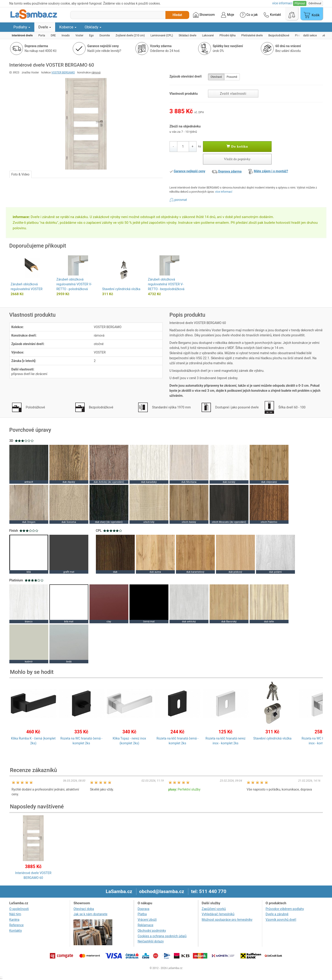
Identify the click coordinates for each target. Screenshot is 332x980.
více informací (224, 192)
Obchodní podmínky (152, 931)
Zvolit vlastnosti (233, 94)
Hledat (177, 15)
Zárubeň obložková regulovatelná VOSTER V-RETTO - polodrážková (74, 284)
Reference (17, 925)
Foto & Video (20, 174)
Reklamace (145, 925)
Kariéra (14, 920)
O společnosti (19, 909)
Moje (227, 15)
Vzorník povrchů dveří (281, 920)
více (282, 3)
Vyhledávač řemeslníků (218, 914)
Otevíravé (216, 77)
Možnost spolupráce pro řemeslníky (227, 920)
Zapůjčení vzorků (214, 909)
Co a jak (249, 15)
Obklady (93, 27)
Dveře (45, 27)
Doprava (143, 909)
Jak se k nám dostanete (90, 914)
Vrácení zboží (147, 920)
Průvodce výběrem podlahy (285, 909)
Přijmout (300, 3)
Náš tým (15, 914)
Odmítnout (315, 3)
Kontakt (272, 15)
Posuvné (232, 77)
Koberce (68, 27)
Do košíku (237, 146)
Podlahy (22, 27)
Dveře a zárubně (277, 914)
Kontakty (16, 931)
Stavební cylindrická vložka (121, 289)
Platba (142, 914)
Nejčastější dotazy (151, 941)
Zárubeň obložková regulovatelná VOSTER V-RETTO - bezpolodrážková (166, 284)
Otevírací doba (84, 909)
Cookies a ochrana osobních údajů (162, 936)
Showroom (204, 15)
